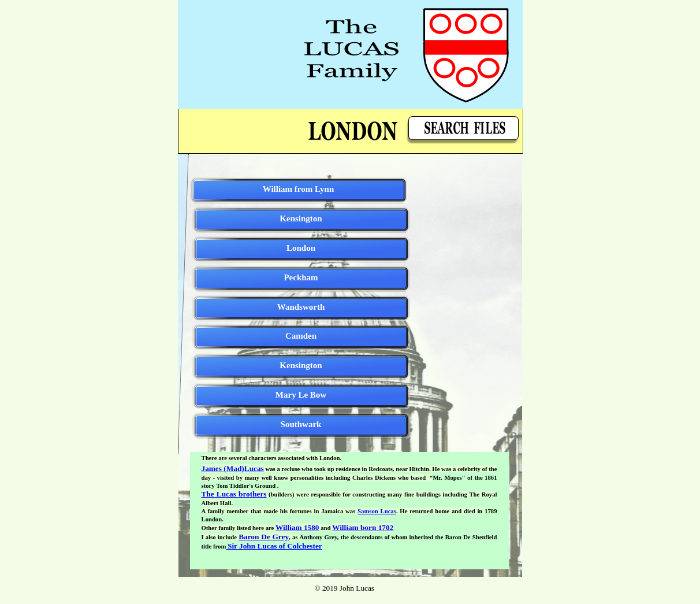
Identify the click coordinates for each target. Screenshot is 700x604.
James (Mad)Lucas (233, 468)
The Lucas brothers (234, 494)
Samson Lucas (377, 511)
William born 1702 (363, 527)
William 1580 (297, 527)
